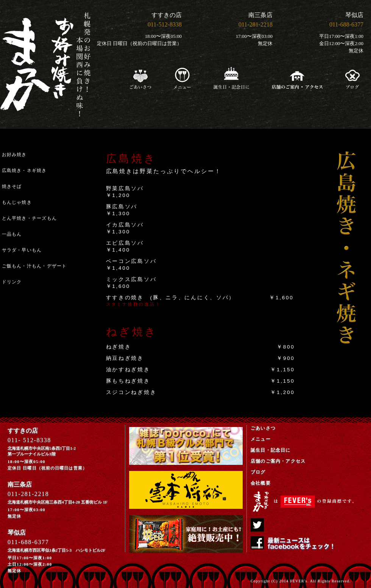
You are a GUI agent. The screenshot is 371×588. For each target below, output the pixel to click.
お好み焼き (14, 155)
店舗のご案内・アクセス (278, 461)
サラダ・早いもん (22, 250)
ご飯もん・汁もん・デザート (34, 266)
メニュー (261, 439)
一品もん (12, 234)
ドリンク (12, 282)
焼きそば (12, 186)
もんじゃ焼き (17, 202)
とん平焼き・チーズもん (30, 218)
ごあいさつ (263, 428)
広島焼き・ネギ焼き (24, 170)
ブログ (258, 472)
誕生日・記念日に (271, 450)
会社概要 (261, 483)
